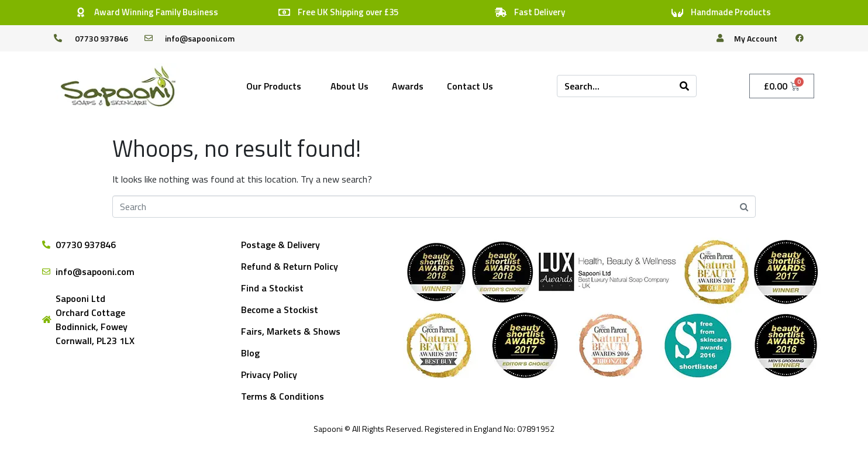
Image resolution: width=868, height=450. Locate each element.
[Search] (684, 86)
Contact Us (470, 86)
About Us (349, 86)
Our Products (274, 86)
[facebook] (804, 38)
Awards (408, 86)
